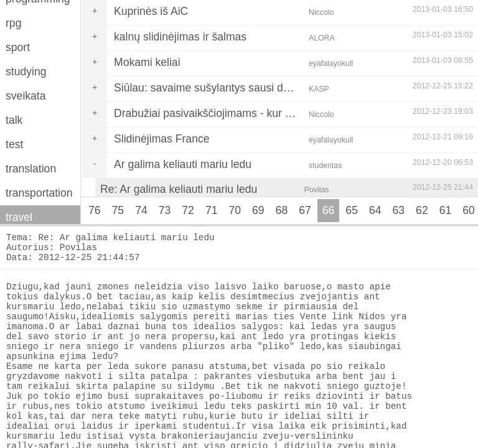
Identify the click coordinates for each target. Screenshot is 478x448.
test (14, 144)
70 (235, 210)
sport (18, 47)
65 (352, 210)
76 (95, 210)
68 (282, 210)
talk (14, 120)
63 (399, 210)
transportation (39, 193)
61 (446, 210)
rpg (13, 23)
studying (26, 72)
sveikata (26, 96)
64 (375, 210)
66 (329, 210)
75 (118, 210)
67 (305, 210)
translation (31, 169)
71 (212, 210)
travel (19, 217)
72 (188, 210)
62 (422, 210)
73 (165, 210)
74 (141, 210)
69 (258, 210)
